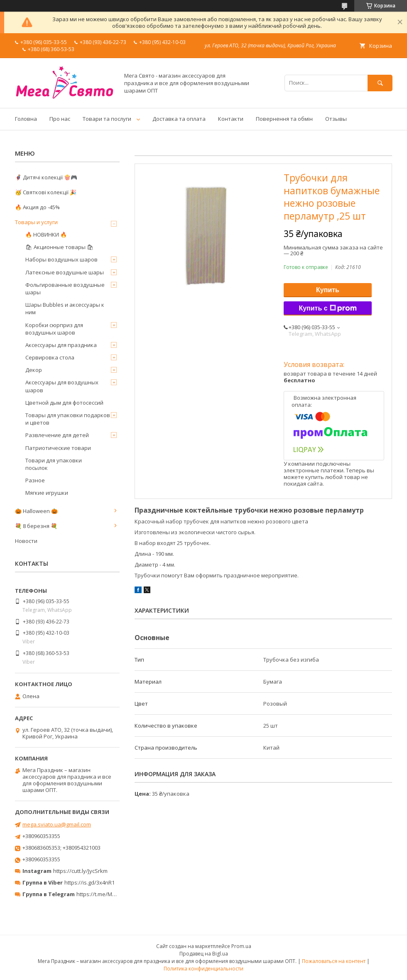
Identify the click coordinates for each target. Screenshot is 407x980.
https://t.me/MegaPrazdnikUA (114, 894)
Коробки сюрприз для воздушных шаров (54, 329)
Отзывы (336, 119)
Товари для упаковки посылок (54, 464)
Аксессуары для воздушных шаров (62, 386)
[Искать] (380, 83)
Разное (35, 480)
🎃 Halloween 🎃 (36, 511)
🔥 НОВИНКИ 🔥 (46, 235)
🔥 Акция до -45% (37, 207)
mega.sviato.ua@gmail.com (57, 824)
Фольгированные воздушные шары (65, 288)
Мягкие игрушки (47, 493)
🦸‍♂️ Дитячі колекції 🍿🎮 (46, 177)
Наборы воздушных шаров (61, 259)
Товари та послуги (107, 119)
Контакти (231, 119)
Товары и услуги (36, 222)
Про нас (60, 119)
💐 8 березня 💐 (36, 526)
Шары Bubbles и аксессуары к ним (65, 308)
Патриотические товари (58, 448)
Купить (328, 290)
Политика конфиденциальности (203, 969)
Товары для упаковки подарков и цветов (68, 419)
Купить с (327, 308)
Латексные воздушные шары (65, 272)
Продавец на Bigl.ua (204, 954)
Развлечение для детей (57, 435)
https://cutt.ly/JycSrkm (80, 871)
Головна (26, 119)
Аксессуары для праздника (61, 345)
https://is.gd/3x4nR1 (89, 882)
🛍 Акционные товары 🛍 (60, 247)
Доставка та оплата (179, 119)
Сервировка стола (50, 357)
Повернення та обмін (284, 119)
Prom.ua (241, 946)
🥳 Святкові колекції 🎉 (46, 192)
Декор (34, 370)
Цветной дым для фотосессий (64, 403)
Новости (26, 541)
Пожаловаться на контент (334, 961)
